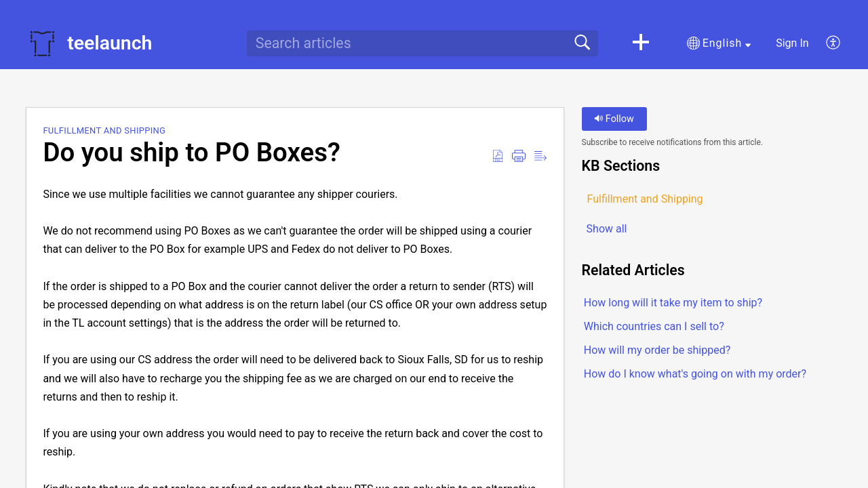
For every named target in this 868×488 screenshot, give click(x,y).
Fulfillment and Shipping (104, 130)
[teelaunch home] (42, 43)
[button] (641, 43)
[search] (422, 43)
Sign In (792, 43)
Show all (607, 229)
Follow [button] (614, 119)
